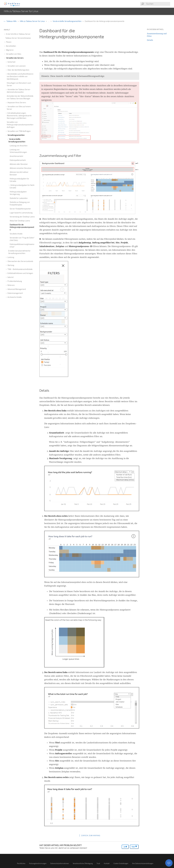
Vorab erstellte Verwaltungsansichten (67, 21)
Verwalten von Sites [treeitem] (13, 54)
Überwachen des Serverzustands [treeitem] (20, 261)
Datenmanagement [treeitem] (15, 293)
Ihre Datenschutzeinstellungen (143, 863)
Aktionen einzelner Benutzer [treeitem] (21, 168)
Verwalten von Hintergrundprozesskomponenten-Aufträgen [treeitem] (20, 125)
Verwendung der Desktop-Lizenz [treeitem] (22, 217)
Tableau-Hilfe (10, 21)
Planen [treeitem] (8, 42)
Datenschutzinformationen (60, 863)
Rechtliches (21, 863)
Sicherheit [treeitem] (11, 62)
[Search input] (158, 4)
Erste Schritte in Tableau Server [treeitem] (18, 34)
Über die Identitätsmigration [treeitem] (18, 70)
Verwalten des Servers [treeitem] (14, 58)
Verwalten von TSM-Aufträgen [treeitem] (19, 131)
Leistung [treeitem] (10, 257)
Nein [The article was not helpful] (134, 847)
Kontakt (107, 863)
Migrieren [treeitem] (9, 50)
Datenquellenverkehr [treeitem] (18, 160)
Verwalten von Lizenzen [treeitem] (16, 66)
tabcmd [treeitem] (10, 277)
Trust (98, 863)
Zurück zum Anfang (89, 836)
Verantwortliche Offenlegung (83, 863)
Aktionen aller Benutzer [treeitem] (19, 164)
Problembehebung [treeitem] (14, 281)
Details (150, 40)
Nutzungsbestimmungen (38, 863)
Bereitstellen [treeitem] (11, 46)
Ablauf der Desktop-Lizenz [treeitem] (20, 221)
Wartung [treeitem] (10, 265)
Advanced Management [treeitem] (16, 289)
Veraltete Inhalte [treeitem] (16, 234)
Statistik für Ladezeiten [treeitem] (19, 198)
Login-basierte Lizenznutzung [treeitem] (21, 213)
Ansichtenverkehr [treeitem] (16, 156)
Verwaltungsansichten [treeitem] (16, 135)
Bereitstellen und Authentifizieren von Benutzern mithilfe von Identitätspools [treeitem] (20, 77)
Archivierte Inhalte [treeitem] (14, 297)
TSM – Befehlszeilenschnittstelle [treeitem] (20, 269)
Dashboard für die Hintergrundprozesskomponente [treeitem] (22, 227)
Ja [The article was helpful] (125, 847)
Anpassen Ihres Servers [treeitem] (16, 103)
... (49, 21)
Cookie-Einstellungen (121, 863)
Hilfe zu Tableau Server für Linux (32, 21)
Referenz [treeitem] (11, 285)
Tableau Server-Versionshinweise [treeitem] (18, 38)
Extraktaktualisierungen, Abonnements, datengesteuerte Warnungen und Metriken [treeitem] (19, 116)
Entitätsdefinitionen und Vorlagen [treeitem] (20, 273)
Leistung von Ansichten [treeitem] (19, 146)
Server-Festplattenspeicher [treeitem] (20, 209)
